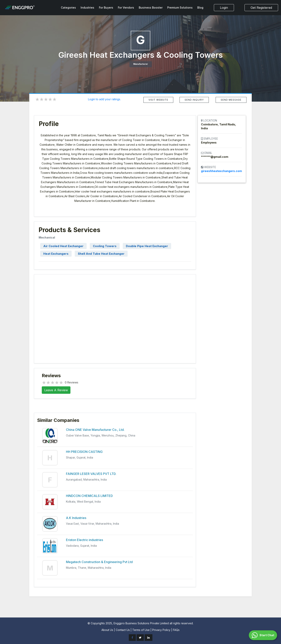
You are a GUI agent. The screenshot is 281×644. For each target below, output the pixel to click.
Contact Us (123, 630)
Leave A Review (56, 390)
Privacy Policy (161, 630)
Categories (68, 8)
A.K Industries (76, 518)
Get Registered (261, 8)
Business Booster (151, 8)
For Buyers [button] (106, 8)
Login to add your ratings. (104, 99)
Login (224, 8)
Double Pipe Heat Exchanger (147, 246)
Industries (87, 8)
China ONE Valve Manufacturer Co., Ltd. (95, 430)
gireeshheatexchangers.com (221, 171)
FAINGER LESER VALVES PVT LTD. (91, 474)
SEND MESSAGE (231, 100)
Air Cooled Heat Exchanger (63, 246)
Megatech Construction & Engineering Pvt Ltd (99, 562)
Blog (200, 8)
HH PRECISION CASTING (84, 452)
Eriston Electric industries (84, 540)
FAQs (176, 630)
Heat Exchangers (56, 254)
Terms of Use (141, 630)
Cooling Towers (105, 246)
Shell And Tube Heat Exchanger (101, 254)
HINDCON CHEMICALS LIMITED (89, 496)
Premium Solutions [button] (180, 8)
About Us (107, 630)
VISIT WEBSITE (158, 100)
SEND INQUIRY (194, 100)
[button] (263, 635)
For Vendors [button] (126, 8)
